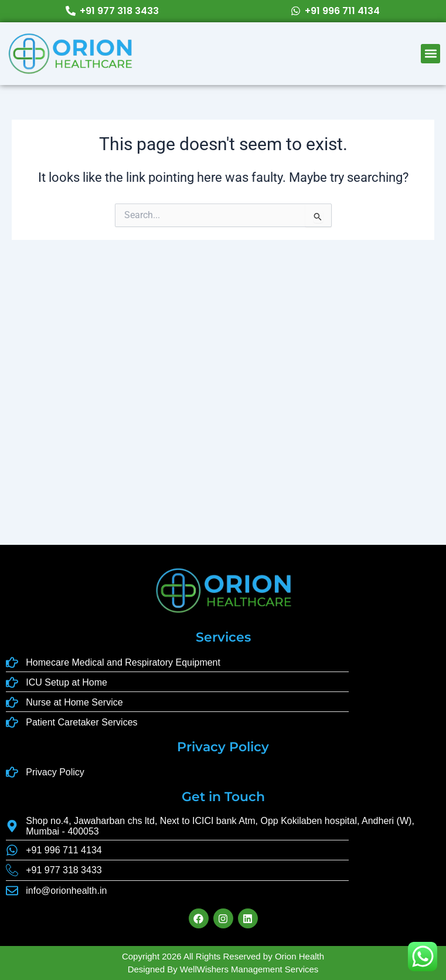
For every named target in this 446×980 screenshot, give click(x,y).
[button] (430, 54)
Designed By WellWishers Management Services (223, 969)
